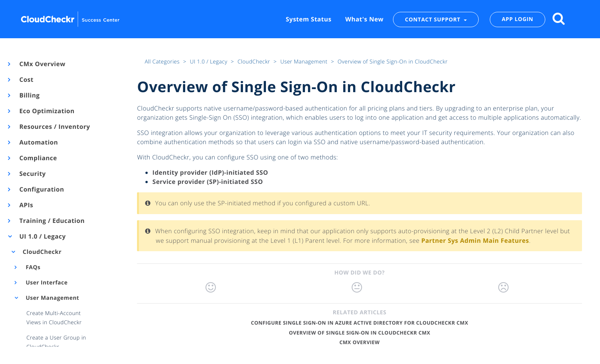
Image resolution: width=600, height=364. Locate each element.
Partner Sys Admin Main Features (475, 240)
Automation (38, 142)
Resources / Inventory (54, 127)
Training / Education (51, 221)
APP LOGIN (517, 19)
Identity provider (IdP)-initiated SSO (210, 172)
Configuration (41, 189)
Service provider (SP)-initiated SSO (208, 182)
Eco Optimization (46, 111)
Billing (29, 95)
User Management (52, 298)
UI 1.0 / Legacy (42, 236)
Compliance (38, 158)
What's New (364, 19)
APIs (26, 205)
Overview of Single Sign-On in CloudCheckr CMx (360, 333)
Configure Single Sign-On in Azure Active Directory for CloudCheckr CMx (360, 323)
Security (32, 174)
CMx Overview (42, 64)
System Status (309, 19)
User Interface (46, 283)
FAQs (32, 267)
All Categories (163, 62)
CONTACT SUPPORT (433, 19)
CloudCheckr (42, 252)
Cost (26, 80)
